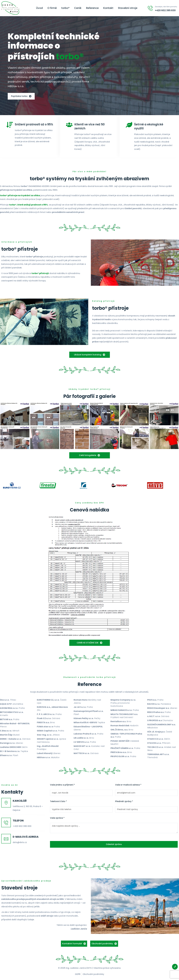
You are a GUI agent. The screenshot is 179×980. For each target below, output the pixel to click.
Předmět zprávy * (124, 801)
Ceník (78, 8)
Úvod (39, 8)
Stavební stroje (128, 8)
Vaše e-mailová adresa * (128, 785)
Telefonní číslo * (58, 801)
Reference (92, 8)
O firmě (52, 8)
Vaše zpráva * (57, 818)
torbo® (65, 8)
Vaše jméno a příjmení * (62, 785)
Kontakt (108, 8)
